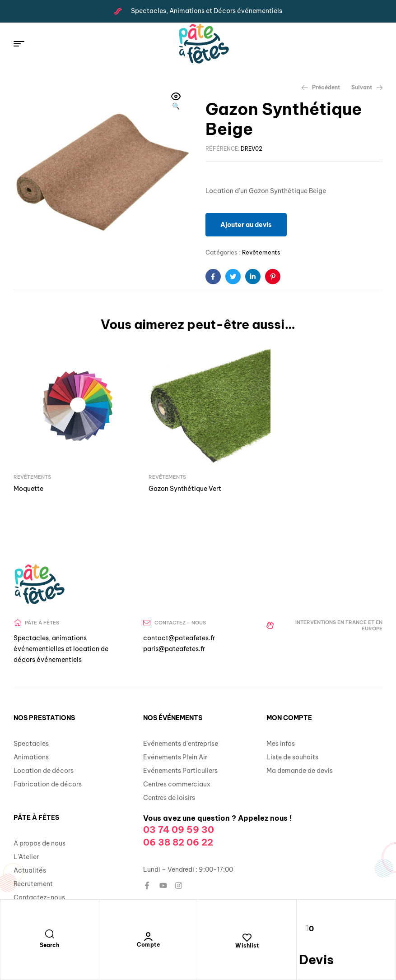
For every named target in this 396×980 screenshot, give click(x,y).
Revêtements (261, 252)
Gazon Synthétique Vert (177, 481)
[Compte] (149, 937)
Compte (148, 945)
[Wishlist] (247, 938)
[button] (176, 102)
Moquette (28, 481)
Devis (316, 959)
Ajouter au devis (246, 225)
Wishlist (247, 945)
